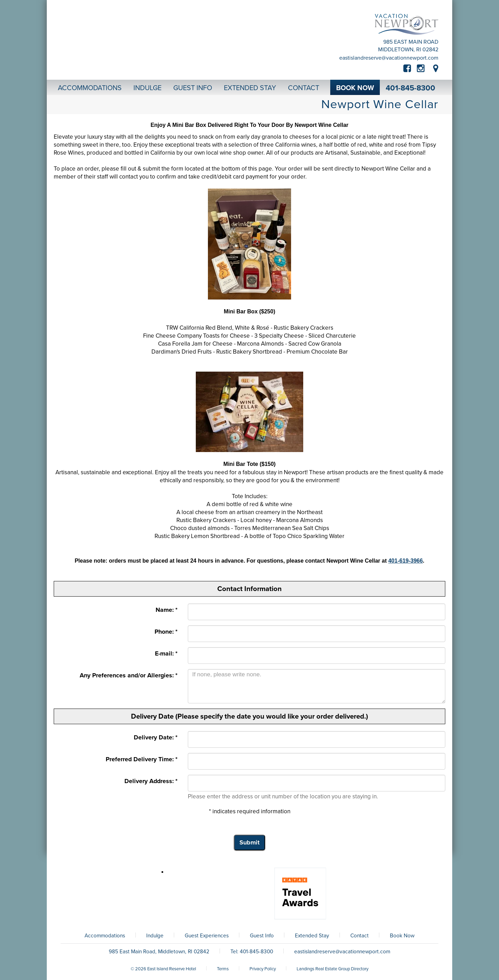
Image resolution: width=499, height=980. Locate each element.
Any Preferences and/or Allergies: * (129, 675)
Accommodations (105, 936)
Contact (360, 936)
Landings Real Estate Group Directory (332, 969)
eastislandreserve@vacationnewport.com (389, 58)
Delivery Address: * (151, 781)
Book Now (402, 936)
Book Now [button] (355, 88)
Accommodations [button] (90, 88)
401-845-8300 (410, 88)
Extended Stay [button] (250, 88)
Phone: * (166, 632)
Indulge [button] (147, 88)
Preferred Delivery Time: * (142, 759)
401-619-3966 (405, 561)
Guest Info (262, 936)
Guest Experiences (207, 936)
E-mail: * (166, 654)
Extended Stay (312, 936)
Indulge (155, 936)
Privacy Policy (263, 969)
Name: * (167, 610)
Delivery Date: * (156, 738)
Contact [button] (304, 88)
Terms (223, 969)
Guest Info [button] (193, 88)
